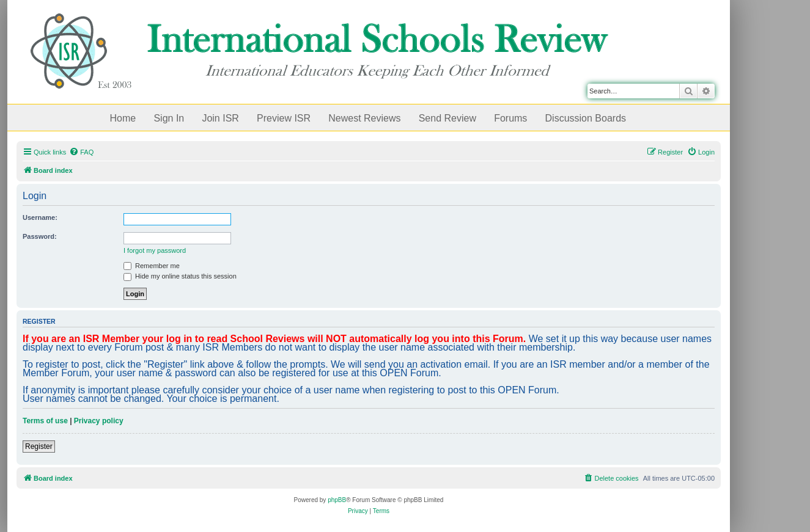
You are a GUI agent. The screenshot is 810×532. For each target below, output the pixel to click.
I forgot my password (155, 250)
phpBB (337, 500)
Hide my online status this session (180, 276)
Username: (40, 217)
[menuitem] (81, 152)
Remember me (152, 266)
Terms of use (45, 421)
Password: (40, 236)
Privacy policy (99, 421)
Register (39, 446)
